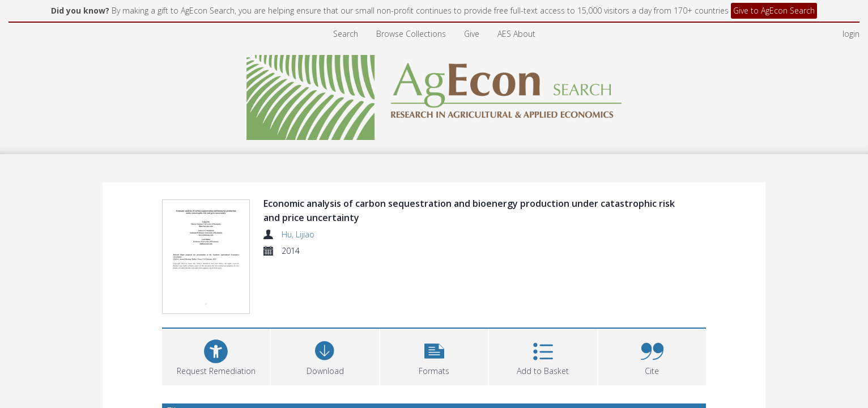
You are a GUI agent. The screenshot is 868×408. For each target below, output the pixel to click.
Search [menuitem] (346, 34)
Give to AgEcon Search (774, 10)
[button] (434, 302)
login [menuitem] (851, 34)
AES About (516, 34)
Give (472, 34)
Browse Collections (411, 34)
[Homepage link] (434, 94)
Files (176, 357)
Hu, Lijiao (298, 234)
